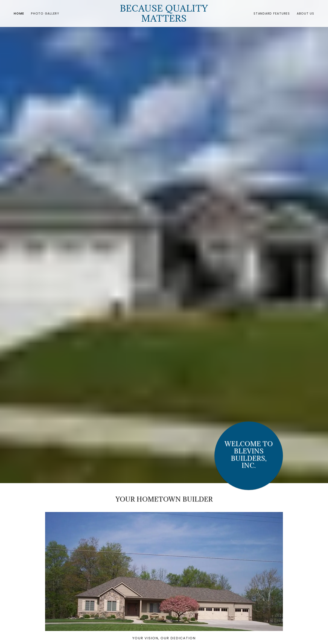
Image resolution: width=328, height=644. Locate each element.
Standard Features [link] (272, 13)
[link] (164, 20)
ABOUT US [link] (306, 13)
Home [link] (19, 13)
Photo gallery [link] (45, 13)
